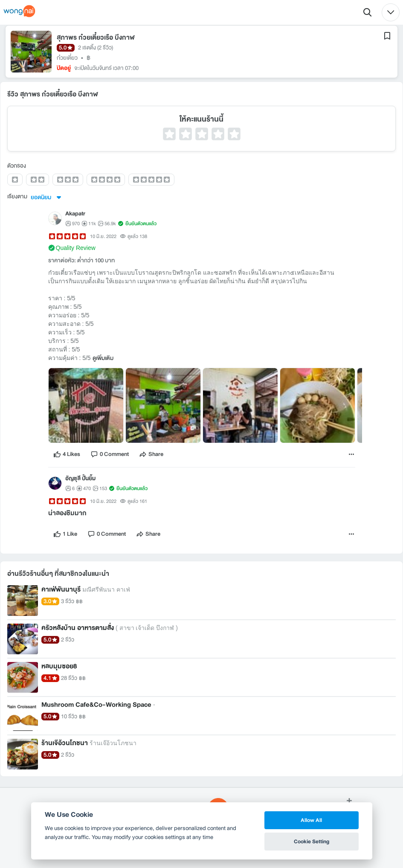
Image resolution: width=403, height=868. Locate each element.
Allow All (311, 820)
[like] (67, 454)
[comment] (110, 454)
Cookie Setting (312, 841)
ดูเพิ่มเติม (103, 358)
